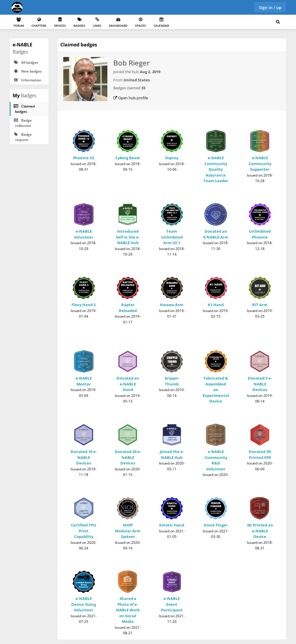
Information (27, 80)
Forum (19, 22)
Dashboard (118, 22)
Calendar (161, 22)
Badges (79, 22)
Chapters (39, 22)
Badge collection (22, 123)
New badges (27, 71)
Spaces (140, 22)
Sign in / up (270, 7)
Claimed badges (24, 109)
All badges (26, 62)
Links (97, 22)
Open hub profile (131, 98)
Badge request (22, 137)
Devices (60, 22)
